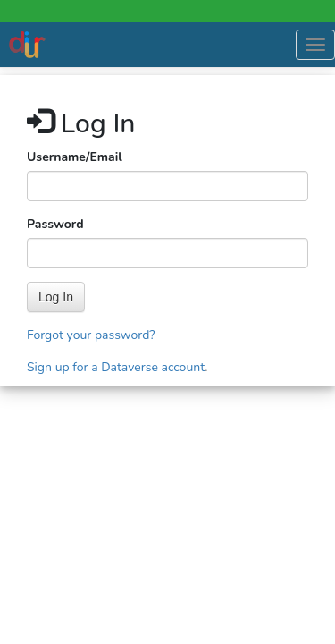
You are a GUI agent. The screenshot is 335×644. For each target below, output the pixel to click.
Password (55, 224)
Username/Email (75, 157)
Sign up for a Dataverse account (116, 367)
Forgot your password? (91, 335)
